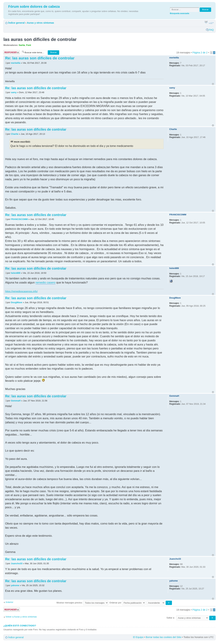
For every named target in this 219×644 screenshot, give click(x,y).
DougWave (17, 302)
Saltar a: (171, 618)
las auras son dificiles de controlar (40, 39)
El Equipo (138, 637)
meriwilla (16, 63)
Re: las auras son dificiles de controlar (40, 58)
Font (29, 45)
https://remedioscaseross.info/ (21, 291)
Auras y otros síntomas (40, 23)
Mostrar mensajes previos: (82, 603)
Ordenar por (127, 603)
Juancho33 (17, 563)
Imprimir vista (206, 22)
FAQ (211, 30)
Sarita (22, 45)
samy (14, 92)
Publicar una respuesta (12, 52)
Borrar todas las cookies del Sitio (164, 637)
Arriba (213, 84)
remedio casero (46, 283)
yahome (15, 585)
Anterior (9, 602)
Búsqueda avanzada (179, 13)
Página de (200, 53)
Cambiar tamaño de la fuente (211, 23)
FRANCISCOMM (19, 219)
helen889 (16, 273)
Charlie (15, 134)
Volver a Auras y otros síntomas (21, 617)
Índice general (16, 23)
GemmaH (16, 401)
